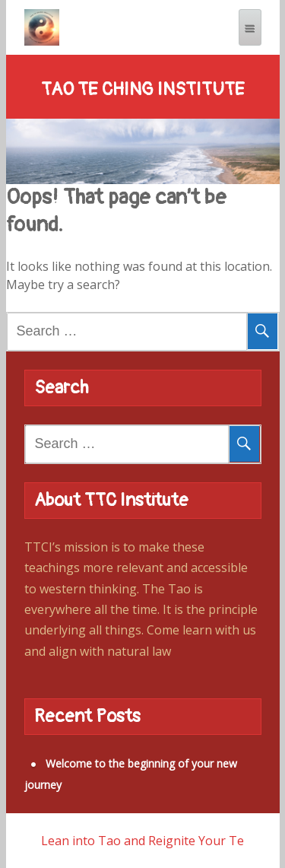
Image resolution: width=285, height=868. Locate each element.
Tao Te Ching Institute (143, 90)
